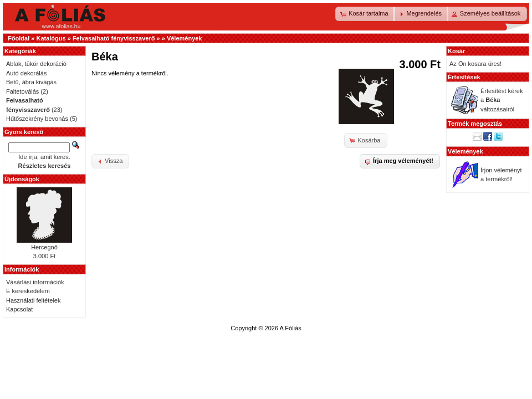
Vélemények (185, 38)
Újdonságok (22, 179)
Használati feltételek (33, 300)
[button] (365, 14)
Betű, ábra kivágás (31, 82)
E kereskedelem (28, 291)
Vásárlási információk (35, 282)
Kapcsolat (19, 309)
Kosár (456, 51)
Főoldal (19, 38)
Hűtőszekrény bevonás (37, 119)
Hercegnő (44, 247)
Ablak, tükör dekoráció (36, 64)
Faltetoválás (22, 91)
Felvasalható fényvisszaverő (114, 38)
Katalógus (51, 38)
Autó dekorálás (26, 73)
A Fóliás (291, 328)
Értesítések (464, 77)
